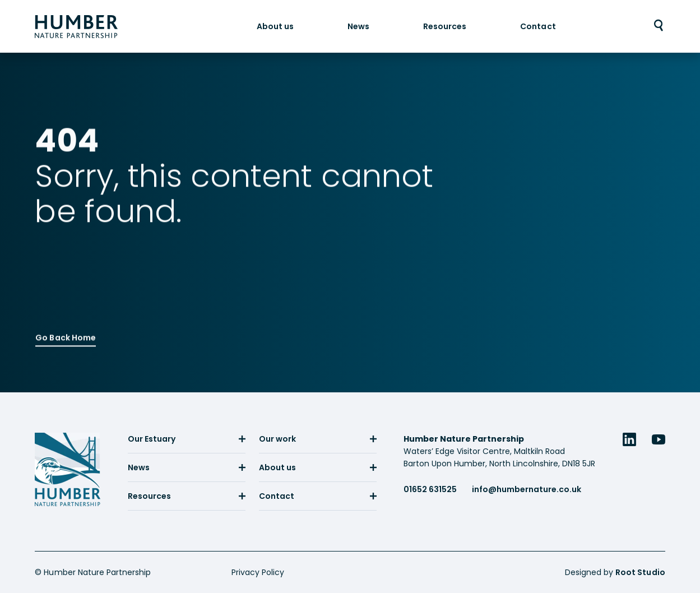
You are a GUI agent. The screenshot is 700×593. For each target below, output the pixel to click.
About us (275, 26)
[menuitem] (275, 26)
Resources (445, 26)
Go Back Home (65, 335)
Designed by (615, 572)
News (358, 26)
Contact (538, 26)
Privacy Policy (258, 572)
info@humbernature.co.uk (527, 489)
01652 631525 (430, 489)
